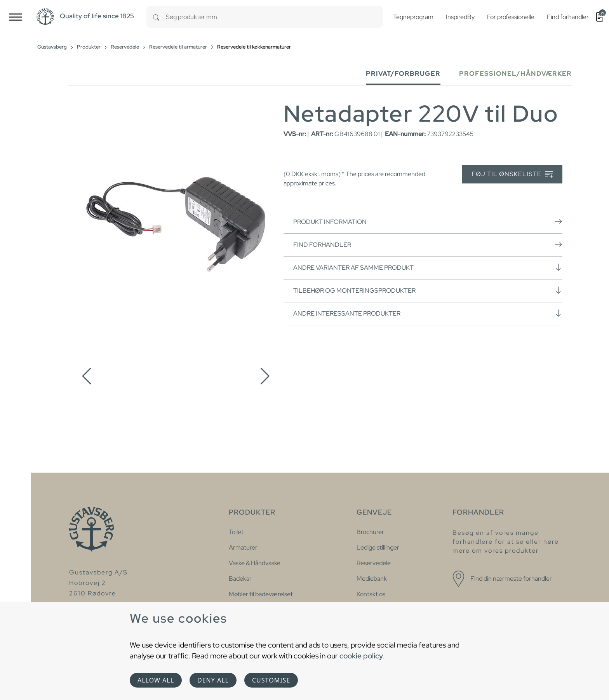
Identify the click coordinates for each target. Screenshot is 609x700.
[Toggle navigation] (16, 17)
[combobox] (274, 17)
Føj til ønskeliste (512, 174)
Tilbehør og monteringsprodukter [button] (428, 290)
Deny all (213, 680)
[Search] (156, 17)
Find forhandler (428, 244)
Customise (271, 680)
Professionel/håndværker (515, 74)
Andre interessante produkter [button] (428, 313)
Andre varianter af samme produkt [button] (428, 267)
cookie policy (361, 656)
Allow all (156, 680)
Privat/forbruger (403, 74)
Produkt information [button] (428, 222)
